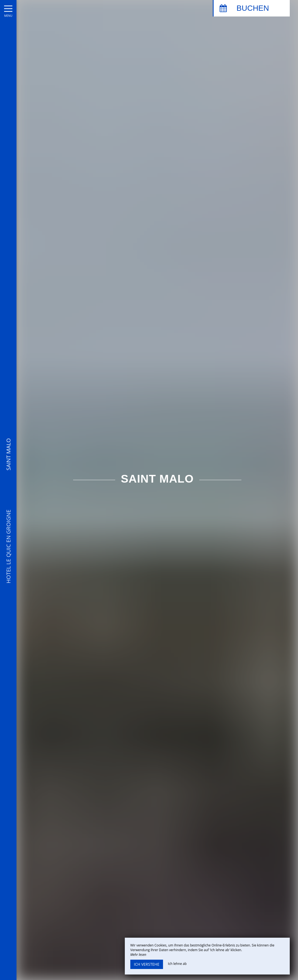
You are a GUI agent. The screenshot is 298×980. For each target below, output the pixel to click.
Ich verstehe (147, 964)
